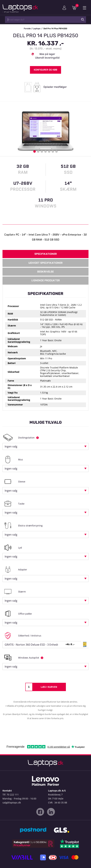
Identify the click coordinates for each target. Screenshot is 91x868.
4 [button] (45, 151)
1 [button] (35, 151)
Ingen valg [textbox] (11, 446)
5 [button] (49, 151)
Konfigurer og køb (45, 70)
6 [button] (53, 151)
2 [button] (38, 151)
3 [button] (42, 151)
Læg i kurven (49, 687)
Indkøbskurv (75, 8)
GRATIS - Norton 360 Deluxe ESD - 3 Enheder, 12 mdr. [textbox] (38, 645)
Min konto (64, 8)
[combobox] (45, 446)
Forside (27, 29)
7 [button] (56, 151)
